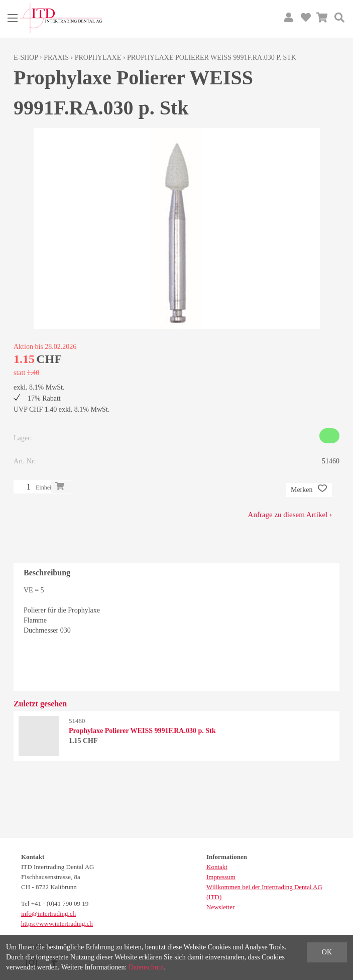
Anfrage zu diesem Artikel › (290, 515)
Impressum (221, 877)
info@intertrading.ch (48, 913)
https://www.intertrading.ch (57, 924)
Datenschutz (146, 967)
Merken (309, 490)
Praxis (56, 57)
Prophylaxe (98, 57)
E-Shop (26, 57)
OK (327, 952)
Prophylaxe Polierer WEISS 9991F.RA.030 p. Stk (212, 57)
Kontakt (217, 867)
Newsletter (220, 907)
